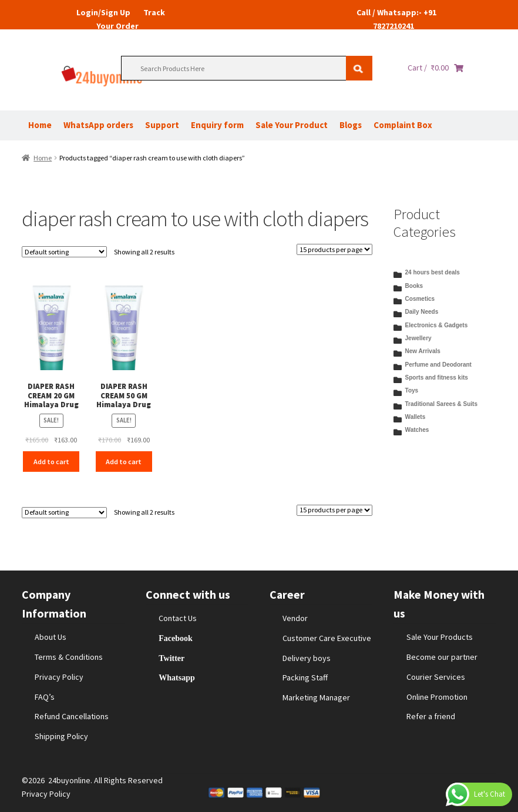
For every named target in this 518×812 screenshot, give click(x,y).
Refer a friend (431, 716)
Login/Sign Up (103, 12)
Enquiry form (217, 125)
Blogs (351, 125)
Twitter (171, 658)
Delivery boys (307, 658)
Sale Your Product (292, 125)
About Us (51, 637)
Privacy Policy (59, 677)
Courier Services (436, 677)
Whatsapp (176, 677)
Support (162, 125)
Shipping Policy (61, 736)
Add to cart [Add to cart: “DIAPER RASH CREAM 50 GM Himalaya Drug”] (124, 462)
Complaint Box (403, 125)
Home (40, 125)
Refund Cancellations (72, 716)
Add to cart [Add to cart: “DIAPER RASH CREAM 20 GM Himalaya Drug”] (51, 462)
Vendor (295, 618)
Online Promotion (437, 697)
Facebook (176, 638)
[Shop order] (64, 252)
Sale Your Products (440, 637)
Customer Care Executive (327, 638)
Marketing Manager (316, 697)
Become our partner (442, 657)
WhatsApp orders (98, 125)
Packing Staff (305, 677)
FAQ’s (45, 697)
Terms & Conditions (69, 657)
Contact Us (178, 618)
